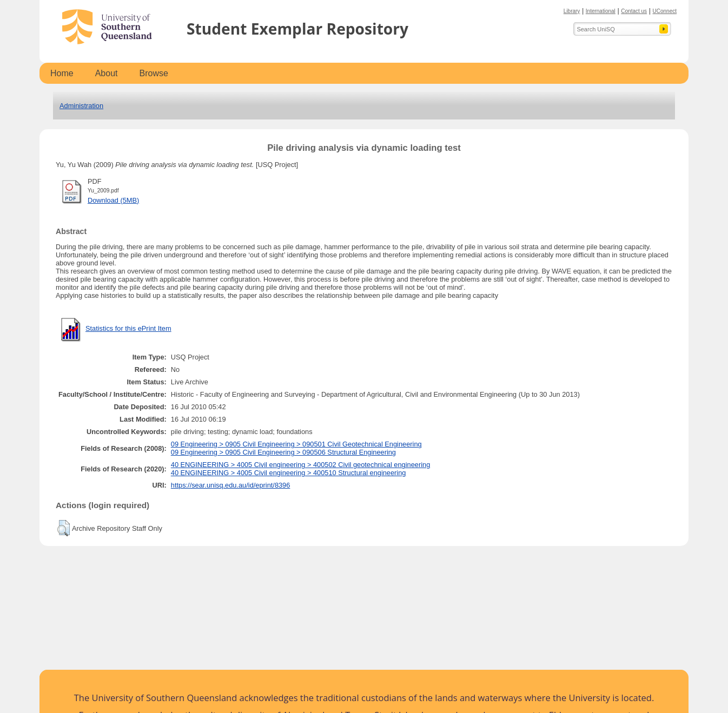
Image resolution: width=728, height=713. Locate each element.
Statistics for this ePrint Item (128, 328)
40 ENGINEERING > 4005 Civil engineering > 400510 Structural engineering (289, 473)
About (107, 73)
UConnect (665, 11)
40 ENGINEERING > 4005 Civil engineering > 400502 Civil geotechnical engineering (300, 465)
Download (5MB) (113, 200)
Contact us (634, 11)
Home (62, 73)
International (601, 11)
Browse (154, 73)
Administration (81, 106)
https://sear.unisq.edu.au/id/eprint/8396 (231, 485)
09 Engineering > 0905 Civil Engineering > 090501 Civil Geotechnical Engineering (296, 444)
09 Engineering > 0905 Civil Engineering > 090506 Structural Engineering (283, 452)
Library (572, 11)
